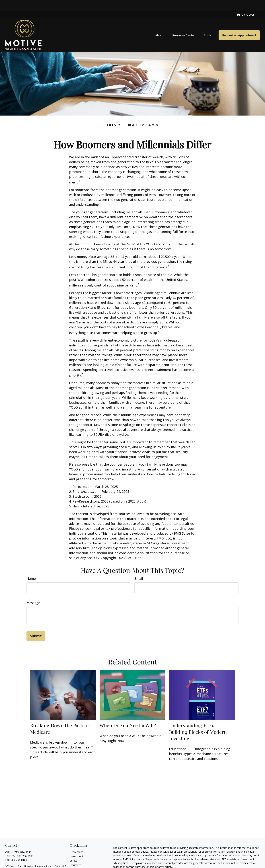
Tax (72, 858)
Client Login (246, 4)
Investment (76, 845)
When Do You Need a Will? (128, 714)
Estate (74, 850)
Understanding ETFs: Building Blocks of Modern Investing (198, 721)
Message (33, 592)
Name (31, 568)
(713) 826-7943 (22, 841)
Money (74, 863)
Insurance (76, 854)
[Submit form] (36, 625)
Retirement (76, 841)
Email (139, 568)
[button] (159, 24)
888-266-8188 (25, 845)
